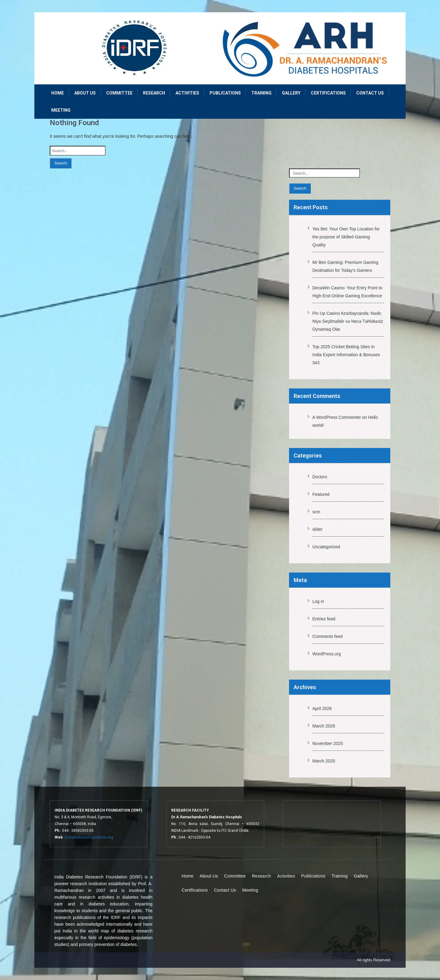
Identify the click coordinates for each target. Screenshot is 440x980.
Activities (187, 93)
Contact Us (370, 93)
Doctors (320, 477)
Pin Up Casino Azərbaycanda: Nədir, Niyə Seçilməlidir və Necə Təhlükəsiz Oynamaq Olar (348, 321)
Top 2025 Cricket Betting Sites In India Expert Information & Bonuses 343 (346, 355)
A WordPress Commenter (337, 417)
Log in (318, 601)
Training (261, 93)
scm (316, 512)
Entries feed (324, 619)
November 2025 (328, 743)
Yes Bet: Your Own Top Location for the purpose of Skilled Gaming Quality (346, 237)
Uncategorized (326, 547)
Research (154, 93)
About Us (85, 93)
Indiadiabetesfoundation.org (89, 837)
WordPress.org (327, 654)
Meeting (61, 110)
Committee (119, 93)
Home (58, 93)
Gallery (291, 93)
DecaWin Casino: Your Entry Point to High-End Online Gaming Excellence (347, 292)
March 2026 (324, 726)
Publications (225, 93)
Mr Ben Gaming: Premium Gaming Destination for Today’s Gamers (345, 266)
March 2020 (324, 761)
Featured (321, 494)
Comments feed (328, 636)
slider (317, 529)
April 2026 (322, 708)
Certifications (328, 93)
